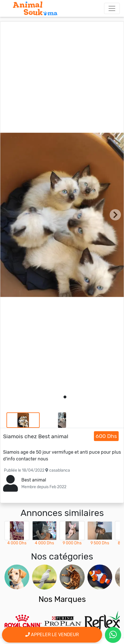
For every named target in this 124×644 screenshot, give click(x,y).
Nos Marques (62, 599)
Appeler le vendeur (52, 635)
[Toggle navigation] (112, 8)
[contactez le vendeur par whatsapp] (113, 635)
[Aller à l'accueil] (35, 8)
